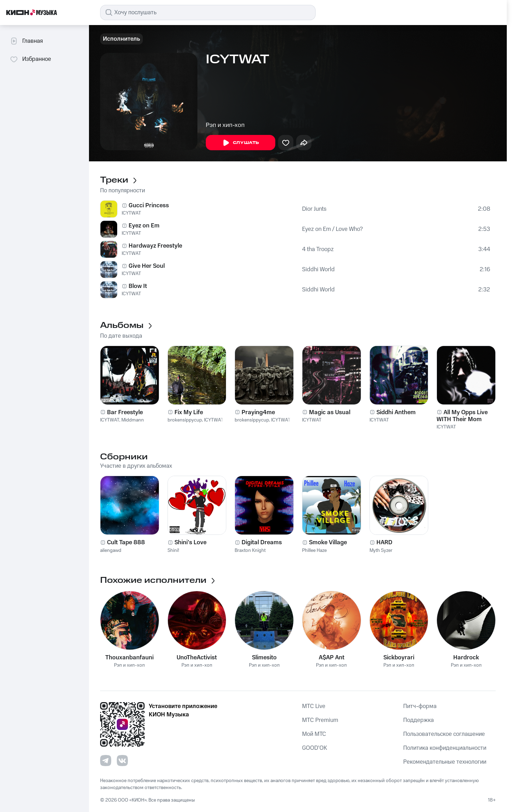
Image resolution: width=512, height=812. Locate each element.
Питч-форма (420, 706)
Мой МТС (314, 734)
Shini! (173, 550)
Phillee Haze (314, 550)
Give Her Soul (147, 266)
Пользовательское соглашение (444, 734)
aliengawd (111, 550)
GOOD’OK (315, 748)
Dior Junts (314, 209)
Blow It (138, 286)
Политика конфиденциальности (445, 748)
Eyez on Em (144, 226)
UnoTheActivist (197, 658)
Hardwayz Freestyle (155, 246)
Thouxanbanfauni (129, 658)
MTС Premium (320, 720)
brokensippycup (185, 420)
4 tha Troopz (318, 249)
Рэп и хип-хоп (225, 125)
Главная (26, 41)
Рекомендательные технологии (445, 762)
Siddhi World (318, 270)
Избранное (30, 59)
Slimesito (264, 658)
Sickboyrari (399, 658)
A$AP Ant (332, 658)
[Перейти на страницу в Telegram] (106, 761)
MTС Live (314, 706)
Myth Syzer (381, 550)
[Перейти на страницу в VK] (122, 761)
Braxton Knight (250, 550)
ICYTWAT (131, 213)
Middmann (133, 420)
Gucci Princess (149, 206)
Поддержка (418, 720)
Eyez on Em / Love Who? (332, 229)
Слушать (241, 143)
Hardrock (466, 658)
